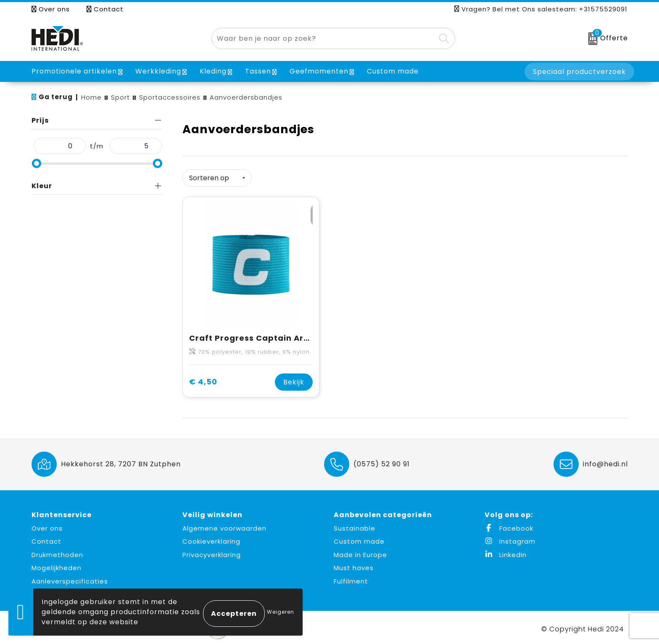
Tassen (258, 71)
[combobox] (324, 38)
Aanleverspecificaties (70, 578)
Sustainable (355, 525)
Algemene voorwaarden (224, 525)
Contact (105, 9)
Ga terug (56, 97)
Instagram (510, 539)
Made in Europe (360, 552)
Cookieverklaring (211, 539)
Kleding (213, 71)
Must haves (354, 565)
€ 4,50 (203, 379)
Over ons (51, 9)
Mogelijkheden (57, 565)
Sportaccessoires (170, 97)
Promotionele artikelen (74, 71)
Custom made (359, 539)
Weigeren (281, 612)
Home (91, 97)
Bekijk (294, 379)
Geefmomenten (319, 71)
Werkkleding (158, 71)
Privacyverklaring (212, 552)
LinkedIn (506, 552)
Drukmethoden (57, 552)
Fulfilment (351, 578)
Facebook (509, 525)
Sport (120, 97)
